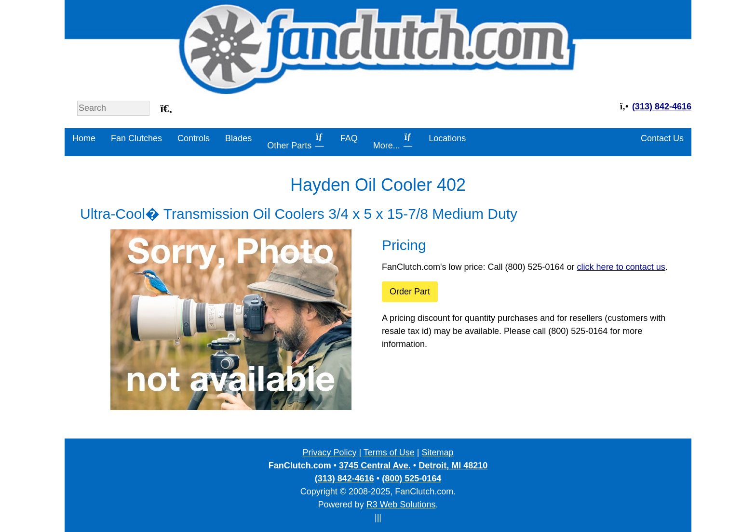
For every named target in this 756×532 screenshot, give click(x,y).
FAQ (349, 138)
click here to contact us (621, 267)
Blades (238, 138)
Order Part (410, 292)
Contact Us (662, 138)
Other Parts (296, 141)
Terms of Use (389, 452)
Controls (194, 138)
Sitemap (438, 452)
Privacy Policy (329, 452)
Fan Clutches (136, 138)
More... (393, 141)
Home (84, 138)
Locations (447, 138)
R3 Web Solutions (401, 505)
